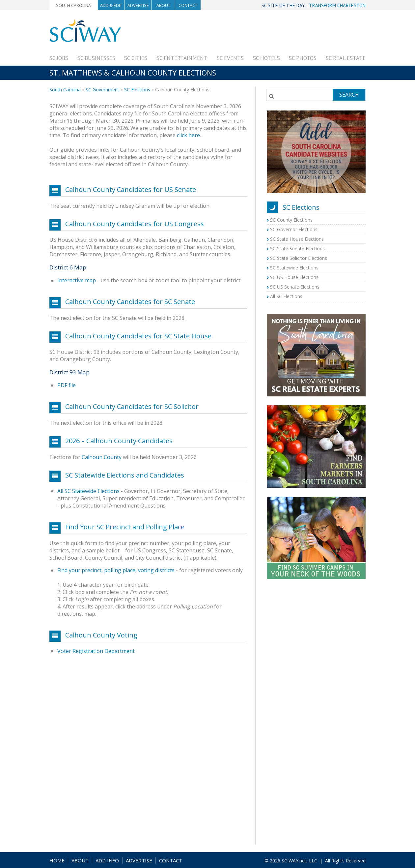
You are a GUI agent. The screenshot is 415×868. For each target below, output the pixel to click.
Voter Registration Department (96, 651)
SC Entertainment (182, 58)
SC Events (230, 58)
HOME (57, 860)
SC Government (102, 90)
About (163, 5)
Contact (188, 5)
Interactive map (77, 280)
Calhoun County (102, 457)
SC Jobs (59, 58)
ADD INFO (107, 860)
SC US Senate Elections (295, 287)
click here (188, 135)
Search (349, 95)
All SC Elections (286, 296)
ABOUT (80, 860)
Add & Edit (111, 5)
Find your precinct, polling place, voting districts (116, 570)
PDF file (67, 385)
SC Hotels (266, 58)
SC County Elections (291, 220)
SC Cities (136, 58)
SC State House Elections (297, 239)
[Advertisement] (246, 34)
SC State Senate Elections (297, 248)
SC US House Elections (294, 277)
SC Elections (137, 90)
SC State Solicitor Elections (299, 258)
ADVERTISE (139, 860)
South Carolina (73, 5)
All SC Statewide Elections (88, 491)
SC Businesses (96, 58)
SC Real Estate (346, 58)
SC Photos (303, 58)
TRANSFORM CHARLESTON (337, 5)
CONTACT (171, 860)
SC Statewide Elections (294, 268)
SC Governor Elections (294, 229)
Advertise (138, 5)
